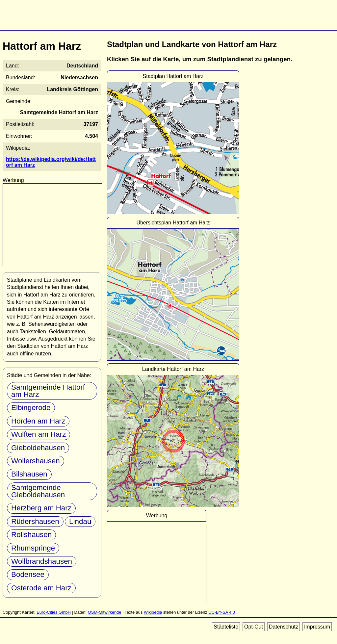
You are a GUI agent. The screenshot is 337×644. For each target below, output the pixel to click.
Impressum (317, 627)
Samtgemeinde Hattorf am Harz (48, 391)
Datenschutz (284, 627)
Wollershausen (36, 461)
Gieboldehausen (38, 448)
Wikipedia (153, 612)
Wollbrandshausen (42, 561)
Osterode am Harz (41, 588)
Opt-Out (254, 627)
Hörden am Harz (38, 421)
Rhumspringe (33, 548)
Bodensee (28, 574)
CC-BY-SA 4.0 (222, 612)
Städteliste (226, 627)
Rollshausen (31, 535)
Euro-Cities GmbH (54, 612)
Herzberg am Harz (41, 508)
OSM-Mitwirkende (105, 612)
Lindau (80, 521)
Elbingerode (31, 408)
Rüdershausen (35, 521)
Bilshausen (29, 474)
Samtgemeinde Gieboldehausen (38, 491)
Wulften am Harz (39, 434)
